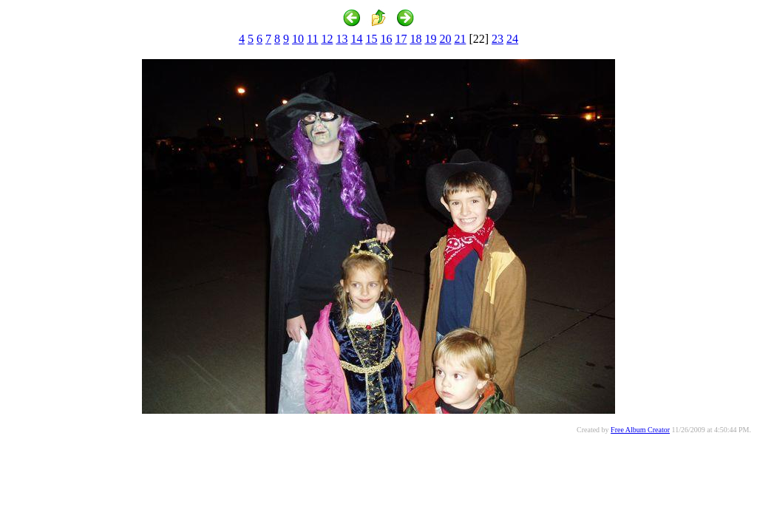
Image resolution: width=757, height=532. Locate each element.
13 (342, 39)
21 (460, 39)
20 (445, 39)
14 (356, 39)
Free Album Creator (640, 430)
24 (512, 39)
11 (312, 39)
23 (498, 39)
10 (298, 39)
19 (430, 39)
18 (415, 39)
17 (401, 39)
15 (371, 39)
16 (386, 39)
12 (327, 39)
